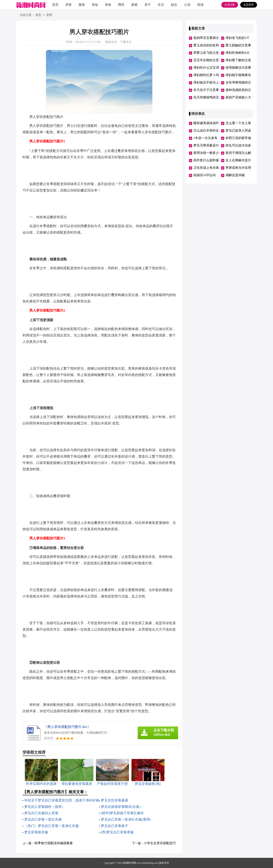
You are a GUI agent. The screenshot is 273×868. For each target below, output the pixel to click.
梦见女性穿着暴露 (114, 800)
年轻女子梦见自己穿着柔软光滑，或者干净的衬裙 (62, 800)
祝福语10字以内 (205, 175)
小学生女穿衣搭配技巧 (160, 843)
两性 (121, 5)
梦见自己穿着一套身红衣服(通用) (126, 819)
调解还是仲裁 (235, 175)
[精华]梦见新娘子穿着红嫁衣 (122, 813)
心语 (187, 5)
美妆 (95, 5)
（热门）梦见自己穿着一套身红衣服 (51, 826)
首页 (55, 5)
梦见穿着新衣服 (36, 832)
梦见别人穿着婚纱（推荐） (45, 807)
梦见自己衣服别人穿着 (41, 813)
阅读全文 (111, 42)
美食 (108, 5)
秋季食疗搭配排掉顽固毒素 (54, 843)
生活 (161, 5)
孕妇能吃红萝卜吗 (206, 75)
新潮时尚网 (130, 863)
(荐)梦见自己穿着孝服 (117, 832)
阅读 (200, 5)
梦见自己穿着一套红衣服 (43, 819)
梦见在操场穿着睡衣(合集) (121, 807)
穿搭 (69, 5)
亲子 (148, 5)
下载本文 (126, 42)
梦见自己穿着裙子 (114, 826)
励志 (174, 5)
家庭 (134, 5)
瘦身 (82, 5)
